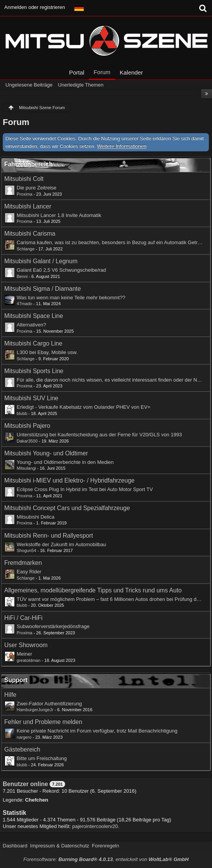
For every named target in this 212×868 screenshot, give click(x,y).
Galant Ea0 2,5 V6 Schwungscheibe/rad (61, 270)
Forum (102, 72)
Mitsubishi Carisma (30, 233)
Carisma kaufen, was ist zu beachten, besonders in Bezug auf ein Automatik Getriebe (112, 242)
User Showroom (26, 645)
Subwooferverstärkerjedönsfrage (53, 626)
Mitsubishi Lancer (28, 206)
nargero (24, 737)
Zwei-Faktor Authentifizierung (49, 704)
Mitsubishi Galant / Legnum (41, 261)
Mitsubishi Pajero (27, 426)
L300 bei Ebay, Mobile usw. (47, 352)
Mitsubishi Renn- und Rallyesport (49, 536)
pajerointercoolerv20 (95, 826)
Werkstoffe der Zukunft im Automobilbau (61, 544)
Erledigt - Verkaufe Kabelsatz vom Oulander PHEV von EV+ (84, 407)
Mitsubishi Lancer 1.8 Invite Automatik (59, 215)
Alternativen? (31, 325)
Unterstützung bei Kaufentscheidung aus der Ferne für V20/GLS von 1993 (99, 435)
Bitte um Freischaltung (42, 758)
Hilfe (10, 695)
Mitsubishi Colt (24, 179)
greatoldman (28, 660)
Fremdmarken (23, 563)
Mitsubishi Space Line (34, 316)
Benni (22, 276)
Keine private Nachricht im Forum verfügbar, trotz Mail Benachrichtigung (97, 731)
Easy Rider (29, 572)
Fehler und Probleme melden (43, 722)
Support (16, 680)
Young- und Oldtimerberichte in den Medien (65, 462)
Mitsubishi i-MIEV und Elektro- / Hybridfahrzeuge (69, 480)
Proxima (25, 194)
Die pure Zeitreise (37, 188)
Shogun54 (26, 550)
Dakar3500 (27, 441)
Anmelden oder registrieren (35, 7)
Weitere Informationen (122, 146)
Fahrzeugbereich (28, 164)
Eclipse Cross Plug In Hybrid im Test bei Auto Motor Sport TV (85, 489)
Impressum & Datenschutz (60, 846)
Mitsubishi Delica (36, 517)
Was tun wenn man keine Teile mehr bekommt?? (71, 298)
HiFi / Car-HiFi (23, 618)
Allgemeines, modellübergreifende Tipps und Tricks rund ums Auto (93, 590)
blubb (22, 413)
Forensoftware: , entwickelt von (106, 859)
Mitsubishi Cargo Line (33, 343)
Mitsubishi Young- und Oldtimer (46, 453)
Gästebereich (22, 749)
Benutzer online (25, 784)
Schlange (26, 249)
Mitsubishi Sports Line (34, 371)
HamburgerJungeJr (35, 710)
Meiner (24, 654)
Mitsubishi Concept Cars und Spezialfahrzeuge (67, 508)
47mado (24, 304)
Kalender (131, 72)
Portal (77, 72)
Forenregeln (105, 846)
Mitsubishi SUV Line (31, 398)
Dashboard (15, 846)
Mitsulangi (26, 468)
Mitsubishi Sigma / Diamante (43, 289)
